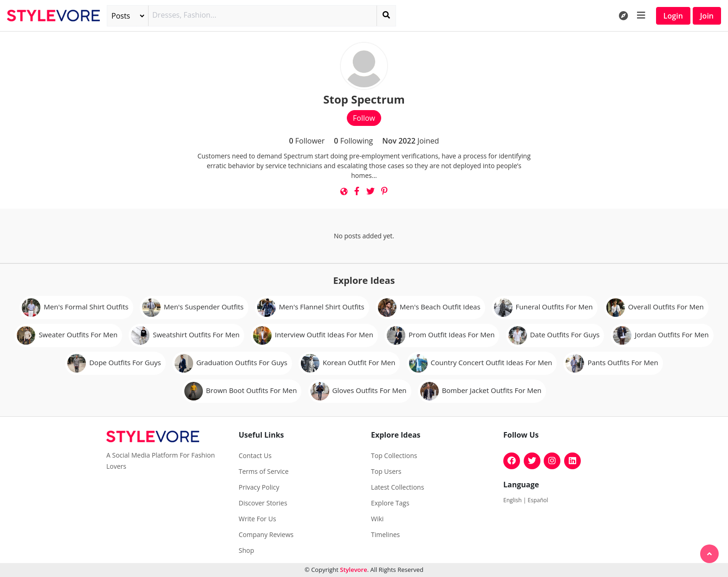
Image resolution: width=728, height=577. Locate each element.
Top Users (386, 472)
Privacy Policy (259, 487)
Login (673, 16)
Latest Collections (397, 487)
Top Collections (394, 456)
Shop (246, 551)
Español (538, 500)
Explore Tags (390, 503)
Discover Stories (263, 503)
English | (516, 500)
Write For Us (257, 519)
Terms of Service (264, 472)
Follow (364, 118)
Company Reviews (266, 535)
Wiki (377, 519)
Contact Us (255, 456)
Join (707, 16)
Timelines (385, 535)
